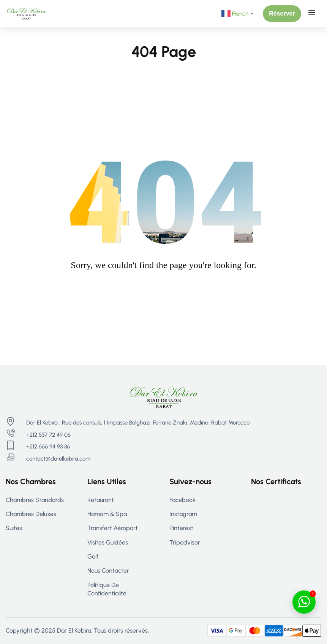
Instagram (183, 514)
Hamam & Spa (107, 514)
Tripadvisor (185, 542)
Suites (14, 528)
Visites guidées (108, 542)
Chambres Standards (35, 500)
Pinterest (181, 528)
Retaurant (101, 500)
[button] (282, 14)
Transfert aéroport (113, 528)
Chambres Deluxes (31, 514)
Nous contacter (108, 571)
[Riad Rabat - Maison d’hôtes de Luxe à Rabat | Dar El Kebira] (26, 13)
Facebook (182, 500)
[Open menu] (313, 14)
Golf (93, 556)
